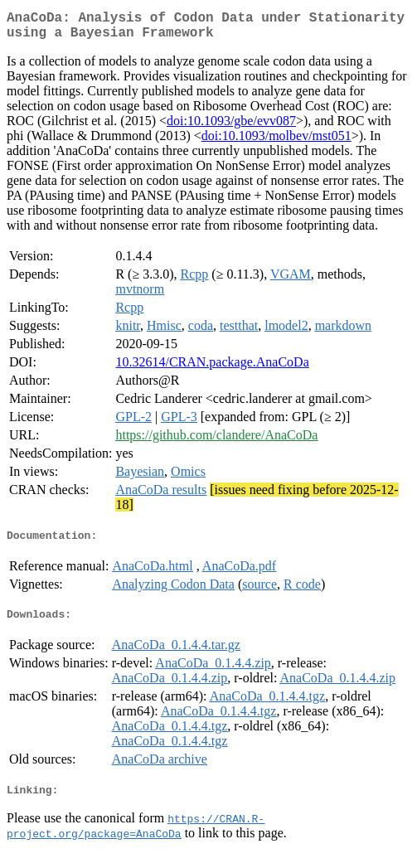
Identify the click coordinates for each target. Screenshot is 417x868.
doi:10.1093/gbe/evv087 (231, 127)
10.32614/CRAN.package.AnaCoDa (212, 369)
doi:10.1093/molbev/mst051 (276, 142)
